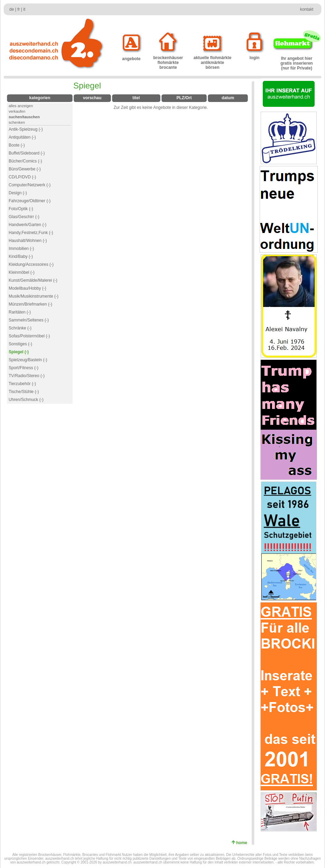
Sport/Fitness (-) (24, 368)
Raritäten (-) (20, 312)
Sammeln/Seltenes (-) (29, 320)
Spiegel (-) (19, 352)
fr (18, 9)
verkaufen (17, 111)
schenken (17, 122)
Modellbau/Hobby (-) (27, 288)
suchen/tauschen (24, 117)
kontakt (307, 9)
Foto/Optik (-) (21, 209)
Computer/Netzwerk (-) (30, 185)
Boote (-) (17, 145)
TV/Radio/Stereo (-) (27, 376)
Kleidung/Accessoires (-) (31, 264)
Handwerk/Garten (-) (27, 225)
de (12, 9)
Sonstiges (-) (20, 344)
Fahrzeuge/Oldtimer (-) (30, 201)
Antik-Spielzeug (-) (26, 129)
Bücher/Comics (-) (25, 161)
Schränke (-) (20, 328)
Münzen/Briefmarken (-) (30, 304)
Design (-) (18, 193)
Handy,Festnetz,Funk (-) (31, 233)
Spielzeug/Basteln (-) (28, 360)
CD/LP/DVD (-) (22, 177)
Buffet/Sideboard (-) (27, 153)
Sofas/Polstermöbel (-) (29, 336)
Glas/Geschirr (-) (24, 217)
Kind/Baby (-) (21, 256)
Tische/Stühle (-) (24, 392)
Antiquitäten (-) (22, 137)
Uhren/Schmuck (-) (26, 400)
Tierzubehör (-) (22, 384)
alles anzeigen (21, 106)
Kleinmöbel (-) (22, 272)
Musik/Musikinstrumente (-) (34, 296)
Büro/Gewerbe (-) (25, 169)
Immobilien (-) (21, 249)
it (24, 9)
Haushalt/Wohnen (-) (28, 241)
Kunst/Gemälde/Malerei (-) (33, 280)
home (243, 843)
